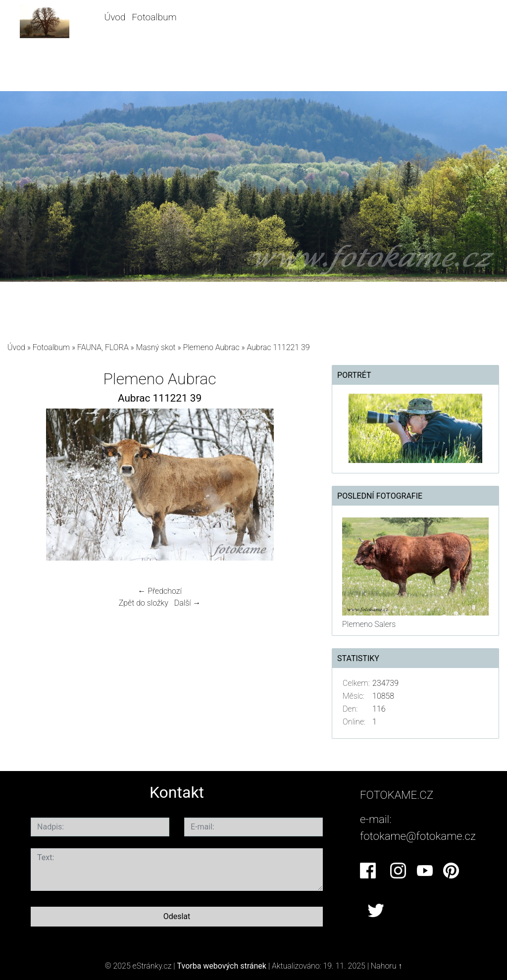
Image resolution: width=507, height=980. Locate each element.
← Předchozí (159, 591)
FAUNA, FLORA (103, 347)
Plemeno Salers (369, 624)
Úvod (115, 17)
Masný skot (155, 347)
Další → (188, 603)
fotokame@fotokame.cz (418, 836)
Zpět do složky (144, 603)
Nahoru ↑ (386, 966)
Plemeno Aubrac (211, 347)
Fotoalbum (154, 17)
